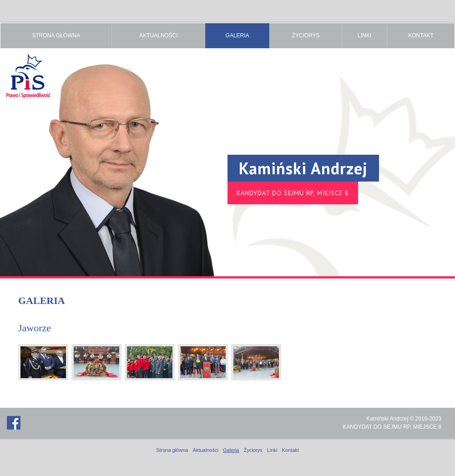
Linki (364, 35)
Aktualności (159, 35)
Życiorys (306, 35)
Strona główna (56, 35)
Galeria (238, 35)
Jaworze (35, 328)
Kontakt (421, 35)
